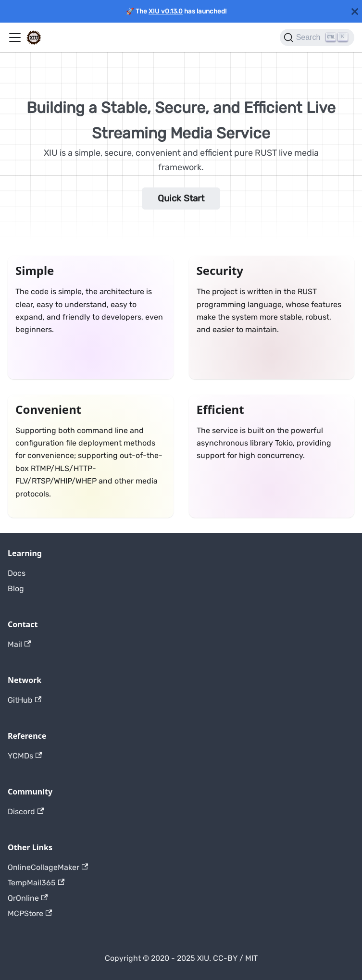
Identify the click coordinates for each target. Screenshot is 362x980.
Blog (16, 589)
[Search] (317, 37)
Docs (17, 573)
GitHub (25, 700)
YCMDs (25, 756)
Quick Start (181, 198)
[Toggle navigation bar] (15, 37)
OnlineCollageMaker (48, 867)
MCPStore (30, 913)
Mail (19, 644)
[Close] (355, 11)
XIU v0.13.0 (166, 11)
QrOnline (28, 898)
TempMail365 (36, 883)
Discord (26, 812)
